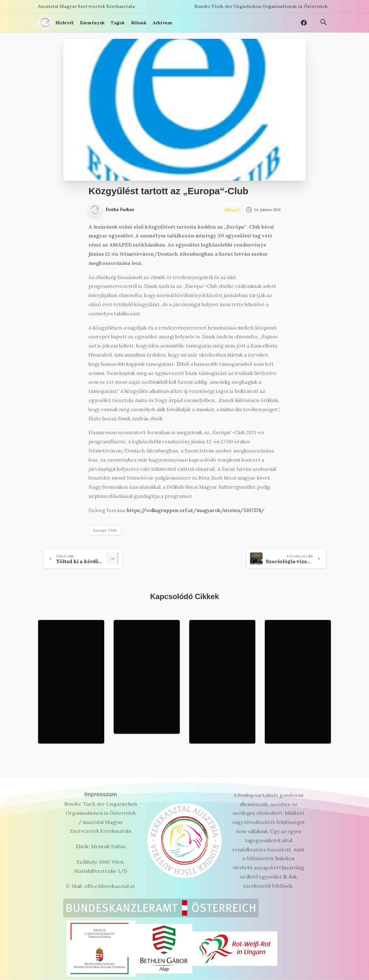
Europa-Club (105, 530)
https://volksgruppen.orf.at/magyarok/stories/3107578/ (195, 510)
